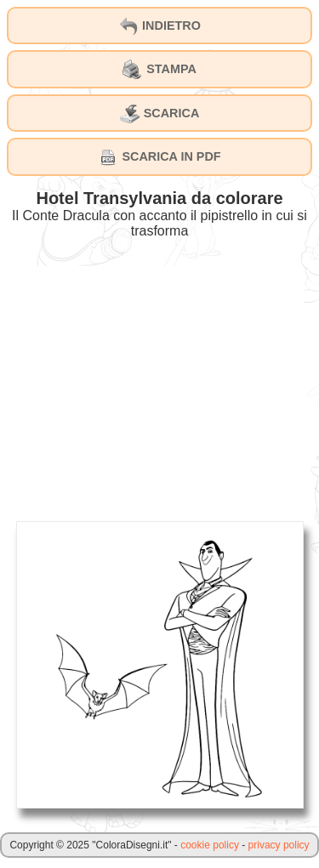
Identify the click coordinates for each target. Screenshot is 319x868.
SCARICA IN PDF (159, 157)
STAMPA (159, 70)
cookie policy (210, 845)
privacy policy (279, 845)
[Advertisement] (160, 385)
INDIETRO (159, 26)
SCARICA (160, 114)
